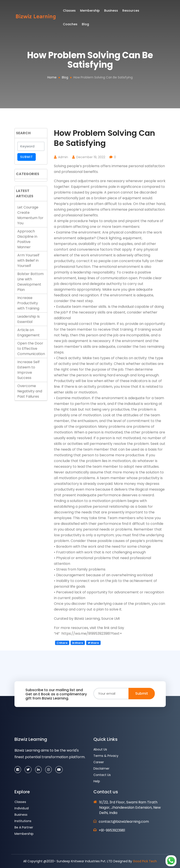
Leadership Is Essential (29, 319)
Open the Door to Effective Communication (31, 349)
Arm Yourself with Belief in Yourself (28, 260)
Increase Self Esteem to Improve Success (29, 370)
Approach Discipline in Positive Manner (27, 239)
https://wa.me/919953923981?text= (91, 633)
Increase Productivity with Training (28, 303)
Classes (71, 12)
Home (52, 77)
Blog (65, 77)
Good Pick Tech (145, 861)
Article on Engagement (29, 333)
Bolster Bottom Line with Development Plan (30, 282)
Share (62, 643)
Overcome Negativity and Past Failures (30, 391)
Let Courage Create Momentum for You (30, 215)
